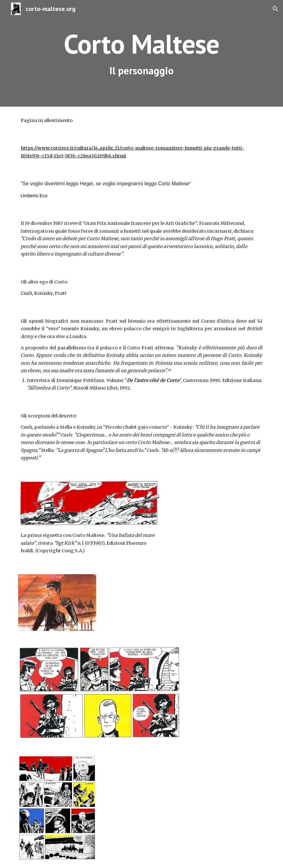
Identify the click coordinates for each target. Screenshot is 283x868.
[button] (275, 9)
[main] (141, 53)
